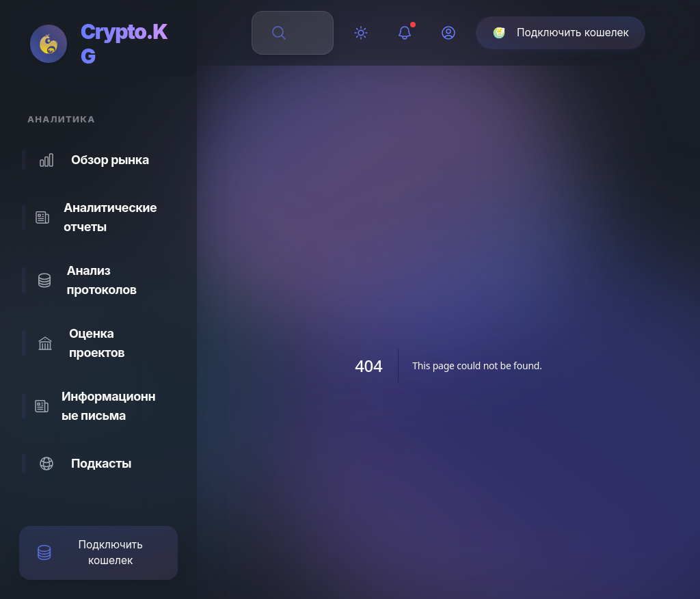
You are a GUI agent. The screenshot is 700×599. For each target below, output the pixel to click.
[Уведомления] (405, 33)
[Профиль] (448, 33)
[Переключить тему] (361, 33)
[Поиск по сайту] (301, 33)
